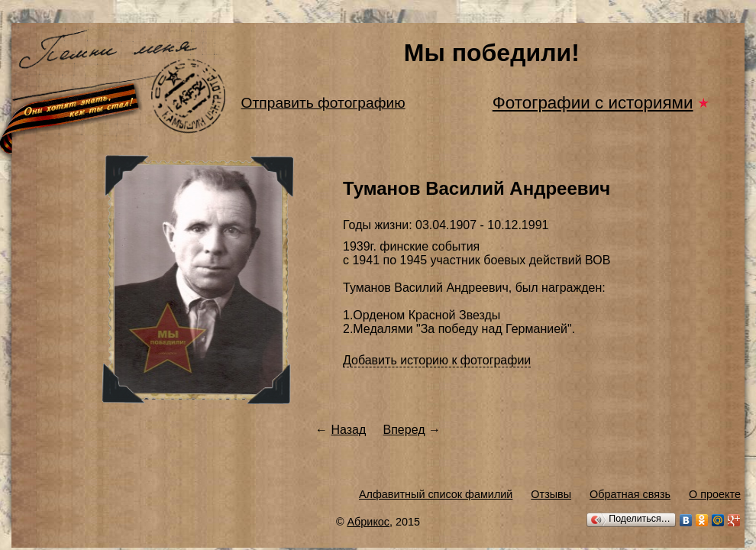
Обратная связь (630, 494)
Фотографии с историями (593, 103)
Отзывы (551, 494)
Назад (348, 430)
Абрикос (369, 522)
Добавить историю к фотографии (437, 360)
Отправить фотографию (323, 103)
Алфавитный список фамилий (436, 494)
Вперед (404, 430)
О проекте (715, 494)
